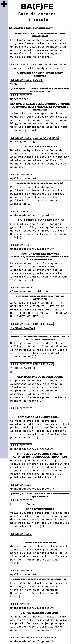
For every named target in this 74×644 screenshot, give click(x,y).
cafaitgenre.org (22, 141)
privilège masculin (23, 328)
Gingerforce (19, 83)
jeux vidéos (40, 138)
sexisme (38, 80)
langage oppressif (45, 638)
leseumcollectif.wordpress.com (34, 68)
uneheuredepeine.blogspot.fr (32, 215)
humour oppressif (21, 64)
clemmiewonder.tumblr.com (30, 291)
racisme (38, 64)
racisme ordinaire (55, 64)
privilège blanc (43, 324)
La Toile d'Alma (22, 504)
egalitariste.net (23, 178)
